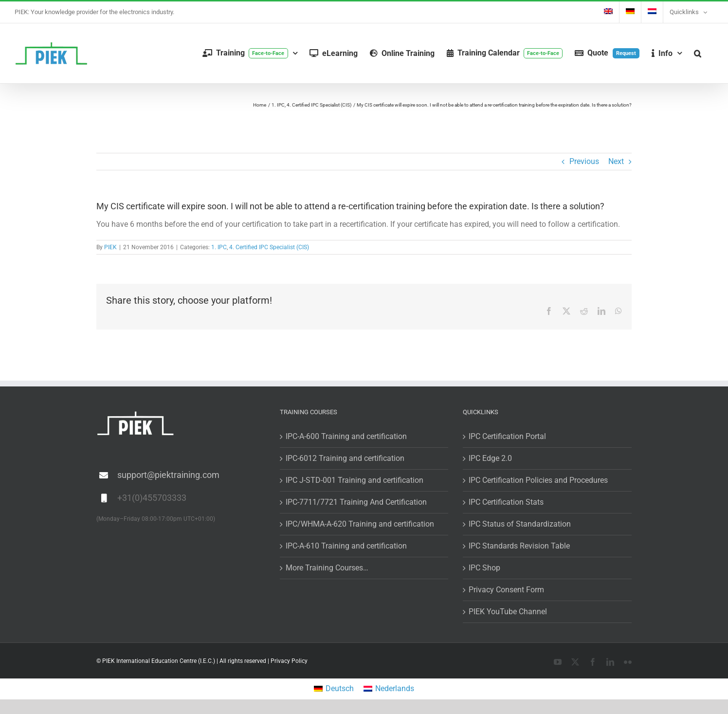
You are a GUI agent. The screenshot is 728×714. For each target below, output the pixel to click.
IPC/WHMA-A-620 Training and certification (360, 524)
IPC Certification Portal (507, 436)
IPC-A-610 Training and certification (346, 546)
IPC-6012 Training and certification (345, 458)
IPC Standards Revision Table (519, 546)
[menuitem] (608, 12)
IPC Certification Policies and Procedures (538, 480)
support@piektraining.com (168, 475)
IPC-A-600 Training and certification (346, 436)
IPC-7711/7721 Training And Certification (356, 502)
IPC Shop (484, 568)
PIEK (110, 247)
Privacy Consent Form (506, 590)
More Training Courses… (327, 568)
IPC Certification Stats (506, 502)
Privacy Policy (289, 661)
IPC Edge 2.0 (490, 458)
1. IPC (219, 247)
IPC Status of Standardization (520, 524)
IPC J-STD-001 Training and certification (355, 480)
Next (616, 161)
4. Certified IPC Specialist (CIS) (269, 247)
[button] (698, 53)
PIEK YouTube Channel (508, 612)
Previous (584, 161)
